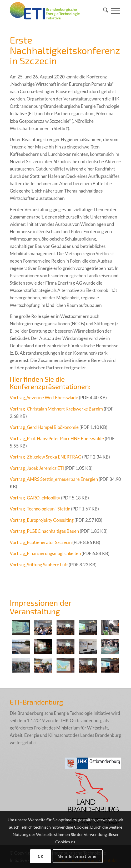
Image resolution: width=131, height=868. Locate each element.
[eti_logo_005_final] (54, 11)
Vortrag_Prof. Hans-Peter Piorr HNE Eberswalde (57, 438)
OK (41, 856)
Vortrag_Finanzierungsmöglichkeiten (45, 553)
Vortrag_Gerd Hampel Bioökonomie (44, 427)
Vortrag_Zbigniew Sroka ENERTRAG (46, 457)
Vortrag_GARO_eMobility (35, 498)
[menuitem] (106, 11)
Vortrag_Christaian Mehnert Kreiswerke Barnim (56, 409)
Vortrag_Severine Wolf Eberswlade (44, 398)
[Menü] (115, 11)
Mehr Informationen (78, 856)
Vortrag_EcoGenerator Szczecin (41, 542)
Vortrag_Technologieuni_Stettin (40, 509)
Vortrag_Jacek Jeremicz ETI (37, 468)
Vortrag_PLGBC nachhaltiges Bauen (44, 531)
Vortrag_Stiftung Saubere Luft (39, 565)
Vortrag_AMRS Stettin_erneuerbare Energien (54, 479)
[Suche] (106, 11)
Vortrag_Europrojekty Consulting (42, 520)
